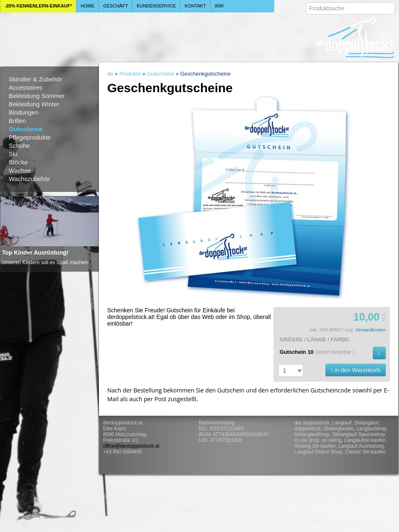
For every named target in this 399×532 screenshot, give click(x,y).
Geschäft (116, 6)
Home (87, 6)
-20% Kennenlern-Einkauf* (38, 6)
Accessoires (26, 87)
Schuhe (19, 146)
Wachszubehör (30, 179)
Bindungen (24, 112)
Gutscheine (26, 129)
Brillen (17, 121)
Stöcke (18, 162)
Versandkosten (371, 330)
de (110, 74)
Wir (219, 6)
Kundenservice (156, 6)
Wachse (20, 170)
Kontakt (195, 6)
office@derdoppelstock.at (131, 446)
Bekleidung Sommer (37, 96)
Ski (13, 154)
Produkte (130, 74)
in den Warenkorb (356, 370)
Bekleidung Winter (34, 104)
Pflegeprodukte (30, 137)
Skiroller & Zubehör (35, 79)
